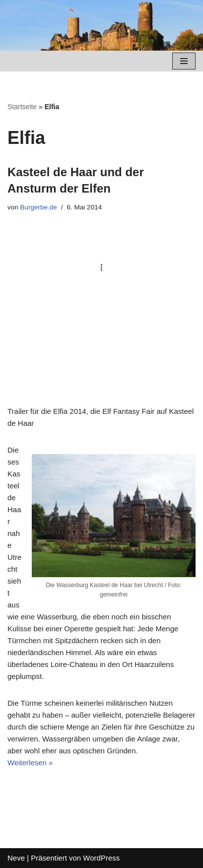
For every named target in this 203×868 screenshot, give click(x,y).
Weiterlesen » (30, 763)
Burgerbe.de (39, 207)
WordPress (101, 858)
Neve (16, 858)
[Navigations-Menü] (184, 61)
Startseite (22, 107)
